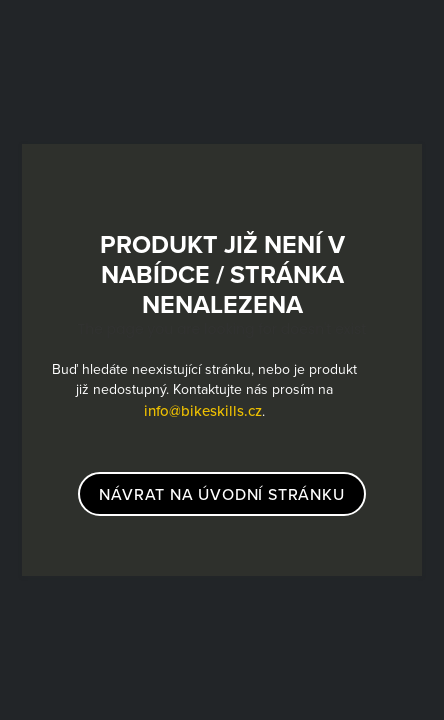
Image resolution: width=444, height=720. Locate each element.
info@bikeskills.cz (203, 410)
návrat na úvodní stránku (221, 494)
